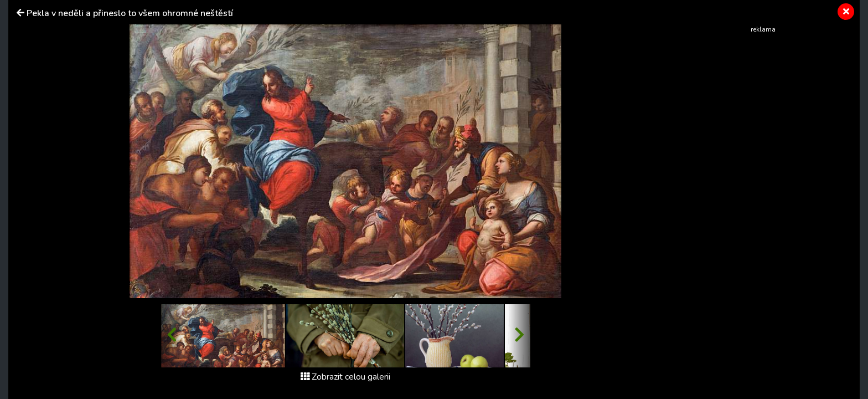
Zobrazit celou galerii (345, 377)
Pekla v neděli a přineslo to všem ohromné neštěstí (130, 13)
